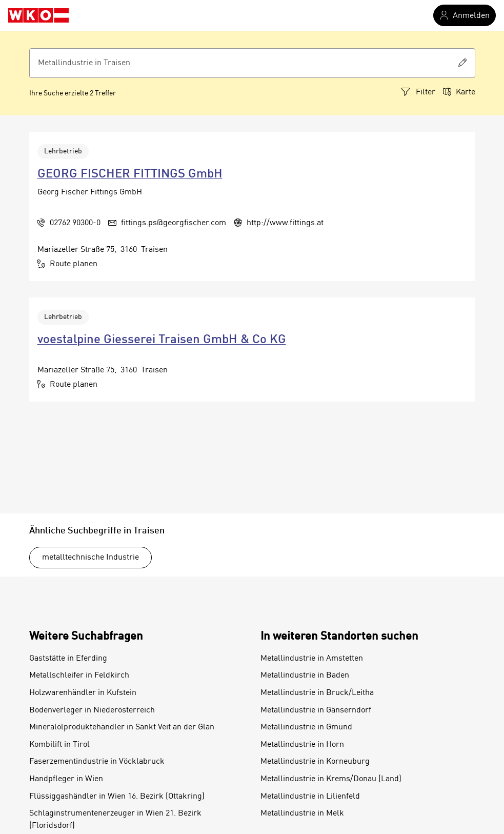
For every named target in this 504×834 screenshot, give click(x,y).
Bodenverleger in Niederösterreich (92, 710)
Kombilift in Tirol (59, 745)
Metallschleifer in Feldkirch (79, 676)
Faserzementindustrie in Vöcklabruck (97, 762)
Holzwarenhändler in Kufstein (83, 693)
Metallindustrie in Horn (302, 745)
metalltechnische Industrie (90, 558)
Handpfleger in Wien (66, 779)
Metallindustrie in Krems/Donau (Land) (331, 779)
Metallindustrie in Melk (302, 813)
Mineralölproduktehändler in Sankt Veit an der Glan (122, 727)
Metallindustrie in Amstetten (312, 659)
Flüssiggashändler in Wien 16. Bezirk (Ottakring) (117, 797)
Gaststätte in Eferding (68, 659)
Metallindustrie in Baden (305, 676)
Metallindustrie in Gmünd (306, 727)
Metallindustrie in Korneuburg (315, 762)
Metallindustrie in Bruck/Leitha (317, 693)
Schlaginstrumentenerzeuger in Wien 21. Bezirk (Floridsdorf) (115, 820)
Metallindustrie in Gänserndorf (316, 710)
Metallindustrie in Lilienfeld (310, 797)
